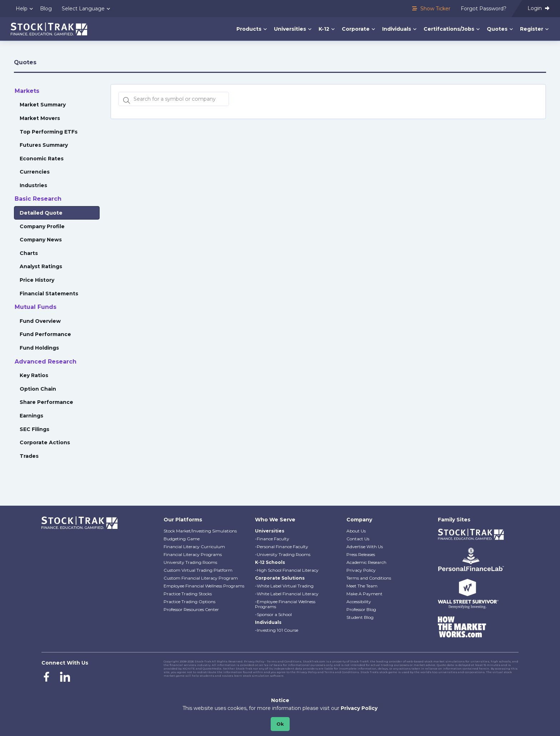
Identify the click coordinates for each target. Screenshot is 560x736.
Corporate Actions (45, 442)
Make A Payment (364, 594)
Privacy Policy (361, 570)
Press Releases (361, 554)
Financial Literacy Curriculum (194, 547)
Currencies (35, 172)
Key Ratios (34, 375)
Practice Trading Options (189, 602)
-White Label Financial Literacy (287, 594)
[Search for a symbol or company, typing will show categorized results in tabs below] (174, 99)
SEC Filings (34, 429)
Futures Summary (44, 145)
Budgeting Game (182, 539)
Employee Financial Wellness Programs (204, 586)
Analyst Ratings (41, 266)
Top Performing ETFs (49, 132)
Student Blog (360, 617)
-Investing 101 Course (277, 630)
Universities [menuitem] (290, 29)
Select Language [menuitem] (83, 9)
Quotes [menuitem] (497, 29)
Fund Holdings (39, 348)
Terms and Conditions (369, 578)
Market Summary (43, 105)
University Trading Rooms (190, 562)
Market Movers (40, 118)
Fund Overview (40, 321)
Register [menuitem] (532, 29)
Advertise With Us (365, 547)
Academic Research (366, 562)
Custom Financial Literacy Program (201, 578)
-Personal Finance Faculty (282, 547)
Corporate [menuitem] (356, 29)
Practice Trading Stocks (188, 594)
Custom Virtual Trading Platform (198, 570)
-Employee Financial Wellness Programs (285, 604)
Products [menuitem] (249, 29)
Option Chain (38, 389)
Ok (280, 724)
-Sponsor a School (273, 614)
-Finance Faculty (272, 539)
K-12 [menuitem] (324, 29)
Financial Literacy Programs (193, 554)
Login (538, 8)
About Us (356, 531)
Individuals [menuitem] (397, 29)
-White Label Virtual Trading (284, 586)
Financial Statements (49, 294)
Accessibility (359, 602)
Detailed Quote (41, 213)
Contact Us (358, 539)
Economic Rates (42, 159)
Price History (37, 280)
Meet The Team (362, 586)
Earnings (31, 416)
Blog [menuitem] (46, 9)
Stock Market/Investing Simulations (200, 531)
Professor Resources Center (191, 609)
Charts (29, 253)
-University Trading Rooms (283, 554)
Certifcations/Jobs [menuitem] (449, 29)
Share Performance (46, 402)
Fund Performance (45, 334)
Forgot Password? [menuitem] (484, 9)
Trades (29, 456)
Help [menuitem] (22, 9)
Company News (41, 240)
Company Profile (42, 226)
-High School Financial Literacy (287, 570)
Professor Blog (361, 609)
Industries (33, 185)
